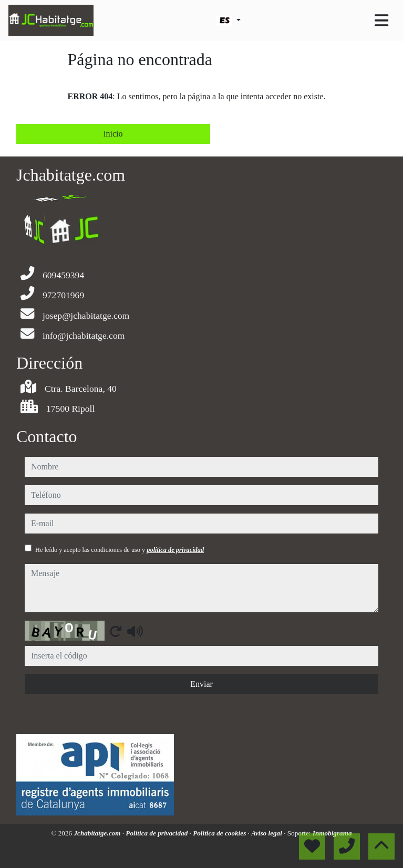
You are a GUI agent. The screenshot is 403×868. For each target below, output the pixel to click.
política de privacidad (175, 550)
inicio (113, 134)
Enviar (202, 684)
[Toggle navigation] (381, 20)
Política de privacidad (157, 833)
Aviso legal (267, 833)
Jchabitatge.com (98, 833)
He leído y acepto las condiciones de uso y (120, 550)
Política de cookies (220, 833)
